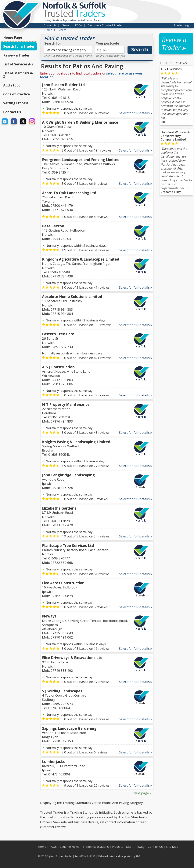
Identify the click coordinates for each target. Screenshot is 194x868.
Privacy (140, 847)
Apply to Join (13, 85)
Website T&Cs (122, 847)
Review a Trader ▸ (174, 44)
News (66, 25)
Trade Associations (96, 847)
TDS (138, 856)
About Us (50, 25)
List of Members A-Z (18, 75)
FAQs (79, 25)
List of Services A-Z (18, 64)
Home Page (13, 37)
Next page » (142, 793)
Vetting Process (16, 103)
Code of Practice (16, 94)
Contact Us (12, 112)
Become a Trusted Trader (105, 25)
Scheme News (70, 847)
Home (42, 847)
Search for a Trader (19, 46)
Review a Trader (16, 55)
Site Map (172, 847)
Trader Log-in (183, 25)
